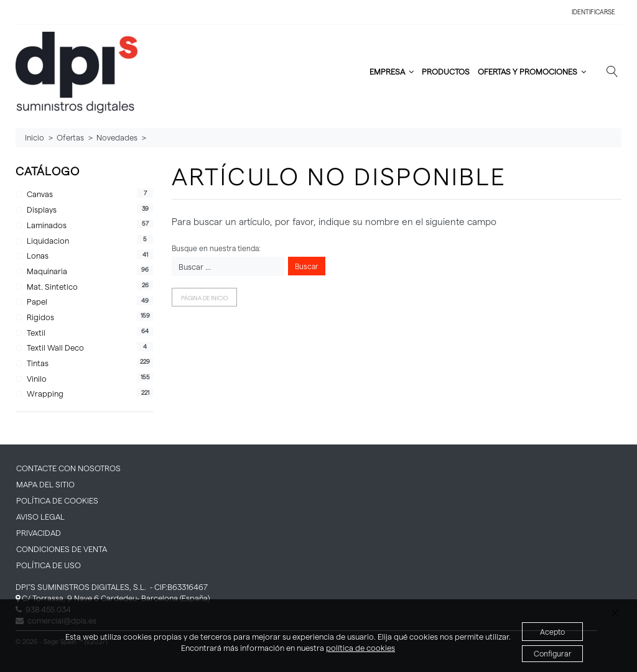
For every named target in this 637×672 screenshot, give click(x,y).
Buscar (307, 266)
